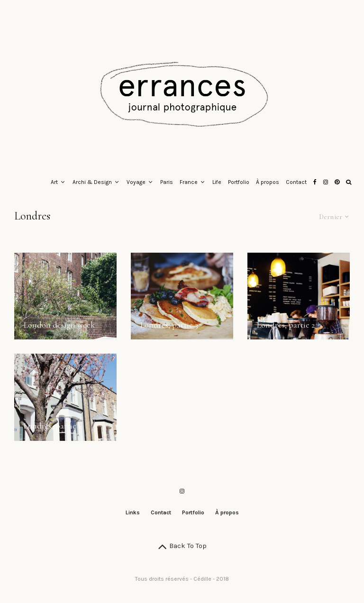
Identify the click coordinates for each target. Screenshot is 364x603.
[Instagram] (326, 183)
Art (54, 182)
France (189, 182)
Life (217, 182)
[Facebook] (315, 183)
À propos (268, 182)
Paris (167, 182)
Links (133, 512)
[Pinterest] (337, 183)
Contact (296, 182)
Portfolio (239, 182)
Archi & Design (92, 182)
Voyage (136, 182)
